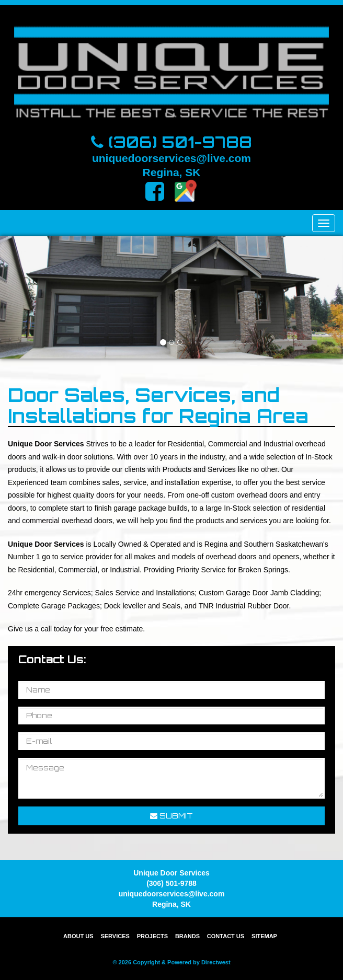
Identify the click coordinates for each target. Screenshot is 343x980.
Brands (187, 936)
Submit (171, 816)
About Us (78, 936)
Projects (152, 936)
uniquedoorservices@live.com (171, 158)
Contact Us (226, 936)
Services (115, 936)
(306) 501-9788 (171, 142)
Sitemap (264, 936)
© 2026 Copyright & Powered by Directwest (171, 962)
